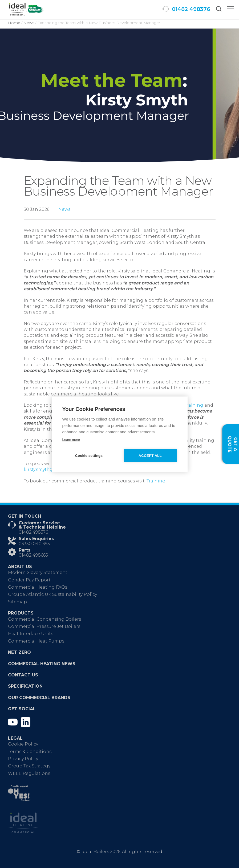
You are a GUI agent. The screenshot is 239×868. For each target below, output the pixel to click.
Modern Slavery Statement (38, 572)
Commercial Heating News (42, 664)
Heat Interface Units (31, 634)
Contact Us (23, 675)
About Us (20, 567)
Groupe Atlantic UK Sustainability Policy (52, 594)
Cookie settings (89, 456)
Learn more (71, 440)
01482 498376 (33, 532)
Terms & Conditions (30, 752)
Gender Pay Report (29, 580)
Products (21, 613)
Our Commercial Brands (39, 698)
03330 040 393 (34, 544)
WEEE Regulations (29, 773)
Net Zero (19, 652)
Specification (25, 686)
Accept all (150, 456)
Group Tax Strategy (29, 766)
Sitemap (17, 602)
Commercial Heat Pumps (36, 641)
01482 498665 (33, 555)
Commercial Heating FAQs (38, 587)
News (64, 209)
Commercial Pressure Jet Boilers (44, 626)
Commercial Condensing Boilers (44, 619)
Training (156, 481)
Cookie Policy (23, 744)
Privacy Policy (23, 759)
